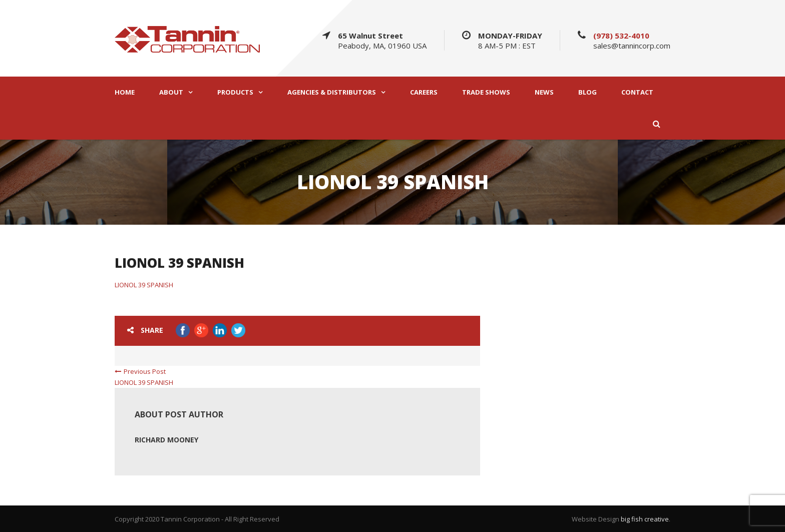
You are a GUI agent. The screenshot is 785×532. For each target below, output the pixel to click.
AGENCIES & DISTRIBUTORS (332, 92)
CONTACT (637, 92)
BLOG (587, 92)
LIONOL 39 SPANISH (144, 285)
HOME (125, 92)
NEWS (544, 92)
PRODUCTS (235, 92)
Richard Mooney (166, 440)
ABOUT (171, 92)
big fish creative (645, 519)
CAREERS (424, 92)
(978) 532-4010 (621, 36)
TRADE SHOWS (486, 92)
